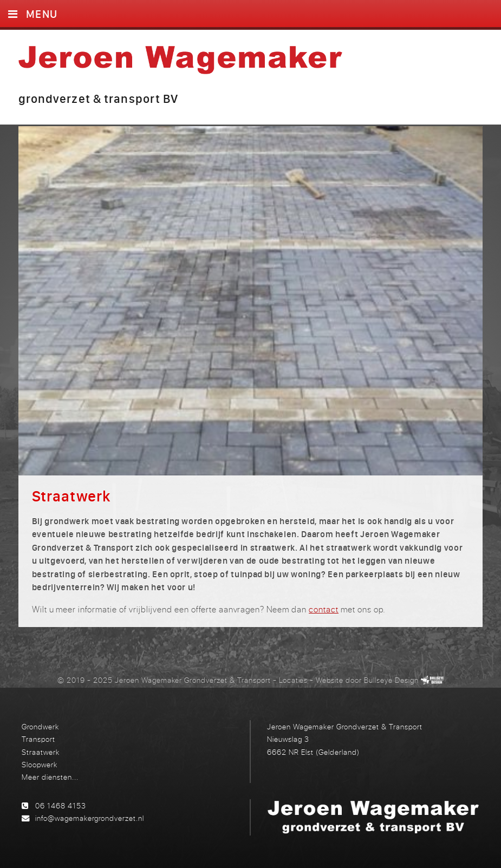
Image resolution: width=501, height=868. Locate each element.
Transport (38, 739)
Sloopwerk (40, 764)
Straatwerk (41, 752)
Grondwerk (40, 726)
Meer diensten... (50, 777)
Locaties (294, 680)
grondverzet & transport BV (99, 99)
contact (324, 609)
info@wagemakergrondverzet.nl (90, 818)
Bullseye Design (391, 680)
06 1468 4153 (61, 805)
